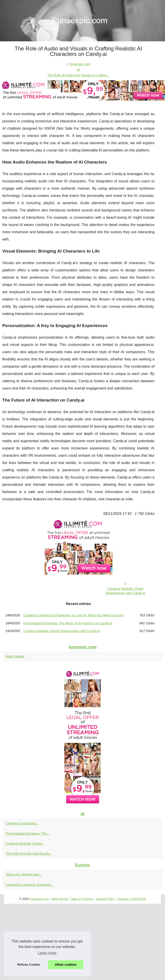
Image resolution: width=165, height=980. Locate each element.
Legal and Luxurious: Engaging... (29, 885)
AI (78, 69)
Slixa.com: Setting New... (24, 874)
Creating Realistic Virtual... (25, 844)
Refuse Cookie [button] (29, 965)
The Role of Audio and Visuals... (29, 853)
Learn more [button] (47, 953)
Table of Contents (82, 899)
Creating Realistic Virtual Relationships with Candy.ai (125, 591)
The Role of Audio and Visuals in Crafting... (78, 75)
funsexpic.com (80, 64)
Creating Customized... (22, 823)
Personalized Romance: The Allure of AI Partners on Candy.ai (68, 623)
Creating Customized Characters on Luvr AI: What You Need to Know (73, 615)
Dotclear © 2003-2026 (132, 899)
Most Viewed (15, 656)
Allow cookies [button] (66, 965)
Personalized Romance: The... (28, 834)
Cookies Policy (105, 899)
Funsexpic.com (39, 899)
